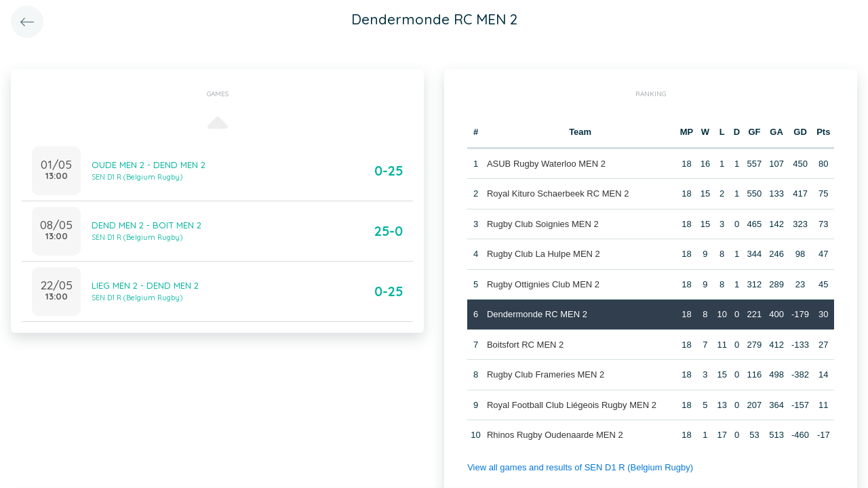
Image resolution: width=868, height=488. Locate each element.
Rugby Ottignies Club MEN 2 (543, 284)
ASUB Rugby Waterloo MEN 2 (546, 164)
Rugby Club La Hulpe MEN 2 (544, 254)
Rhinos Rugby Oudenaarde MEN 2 (555, 435)
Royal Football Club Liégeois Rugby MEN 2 (572, 405)
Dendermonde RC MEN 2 (537, 314)
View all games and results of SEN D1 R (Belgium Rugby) (580, 467)
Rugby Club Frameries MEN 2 (546, 374)
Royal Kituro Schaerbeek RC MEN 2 (558, 194)
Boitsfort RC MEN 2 (525, 345)
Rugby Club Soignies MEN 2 (543, 224)
